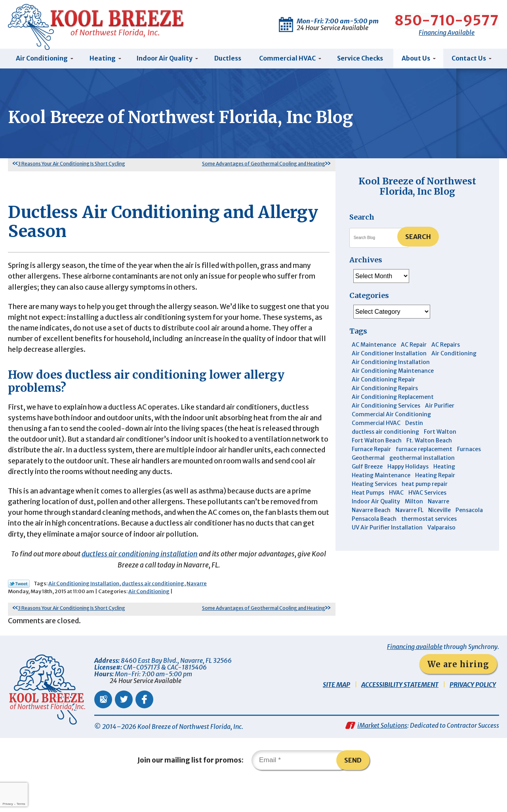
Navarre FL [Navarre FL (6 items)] (409, 512)
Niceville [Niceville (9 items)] (439, 512)
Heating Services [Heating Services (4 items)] (374, 486)
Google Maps (103, 727)
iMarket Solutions (382, 754)
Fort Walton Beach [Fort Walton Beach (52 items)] (377, 443)
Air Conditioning (149, 618)
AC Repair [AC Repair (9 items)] (414, 347)
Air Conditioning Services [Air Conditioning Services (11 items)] (386, 408)
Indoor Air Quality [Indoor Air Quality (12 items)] (376, 504)
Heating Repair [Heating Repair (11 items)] (435, 478)
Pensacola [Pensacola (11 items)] (469, 512)
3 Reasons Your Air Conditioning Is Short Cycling (71, 166)
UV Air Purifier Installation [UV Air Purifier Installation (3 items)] (387, 530)
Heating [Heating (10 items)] (444, 469)
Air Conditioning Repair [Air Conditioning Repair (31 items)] (383, 382)
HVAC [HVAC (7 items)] (396, 495)
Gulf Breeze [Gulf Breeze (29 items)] (367, 469)
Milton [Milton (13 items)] (414, 504)
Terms (21, 804)
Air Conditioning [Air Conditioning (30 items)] (454, 356)
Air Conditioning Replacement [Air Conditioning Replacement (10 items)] (393, 399)
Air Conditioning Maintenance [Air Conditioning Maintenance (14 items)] (393, 373)
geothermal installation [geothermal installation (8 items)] (422, 460)
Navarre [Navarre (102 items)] (438, 504)
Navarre (197, 610)
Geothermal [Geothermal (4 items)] (368, 460)
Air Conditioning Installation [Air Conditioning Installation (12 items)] (391, 364)
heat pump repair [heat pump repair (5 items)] (425, 486)
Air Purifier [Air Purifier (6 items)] (440, 408)
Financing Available (447, 31)
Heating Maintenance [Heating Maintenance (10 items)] (381, 478)
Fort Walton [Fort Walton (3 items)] (440, 434)
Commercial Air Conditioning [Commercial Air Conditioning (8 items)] (391, 417)
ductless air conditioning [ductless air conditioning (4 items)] (385, 434)
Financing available (415, 674)
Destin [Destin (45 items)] (414, 425)
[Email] (301, 790)
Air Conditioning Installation (84, 610)
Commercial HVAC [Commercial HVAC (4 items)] (376, 425)
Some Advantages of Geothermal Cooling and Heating (264, 166)
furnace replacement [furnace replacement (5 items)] (424, 452)
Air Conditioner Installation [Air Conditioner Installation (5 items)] (389, 356)
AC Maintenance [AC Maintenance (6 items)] (374, 347)
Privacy (8, 804)
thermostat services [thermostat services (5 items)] (429, 521)
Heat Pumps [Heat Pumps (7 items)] (368, 495)
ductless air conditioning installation (139, 579)
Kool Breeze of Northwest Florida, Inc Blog (417, 188)
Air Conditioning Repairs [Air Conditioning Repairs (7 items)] (385, 391)
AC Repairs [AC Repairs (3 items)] (446, 347)
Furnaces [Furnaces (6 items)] (469, 452)
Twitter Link (19, 610)
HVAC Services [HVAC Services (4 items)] (427, 495)
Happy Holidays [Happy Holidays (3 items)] (408, 469)
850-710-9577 (447, 20)
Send (356, 790)
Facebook (144, 727)
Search (418, 239)
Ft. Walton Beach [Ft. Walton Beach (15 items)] (429, 443)
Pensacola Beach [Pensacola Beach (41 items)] (374, 521)
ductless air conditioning (153, 610)
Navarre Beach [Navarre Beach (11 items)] (371, 512)
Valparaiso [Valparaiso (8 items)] (441, 530)
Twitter (124, 727)
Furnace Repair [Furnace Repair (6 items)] (371, 452)
